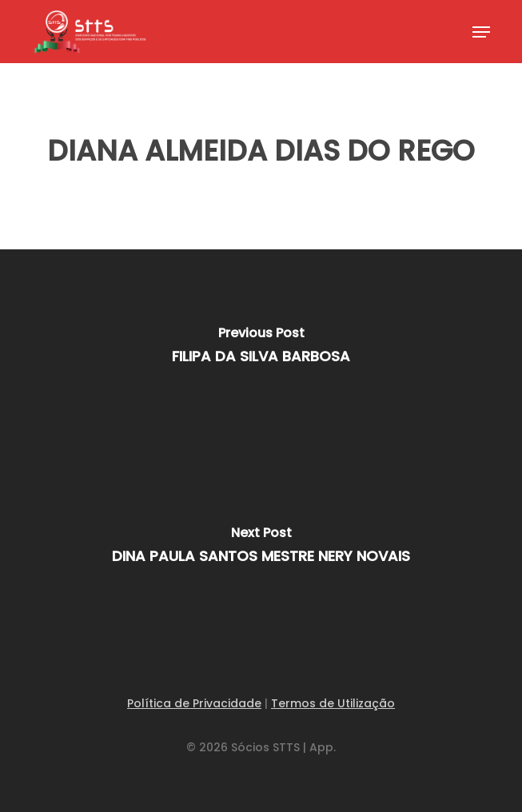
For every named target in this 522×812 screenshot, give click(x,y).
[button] (481, 32)
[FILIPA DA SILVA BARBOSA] (261, 349)
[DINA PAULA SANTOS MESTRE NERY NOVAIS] (261, 549)
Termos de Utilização (333, 703)
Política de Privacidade (194, 703)
